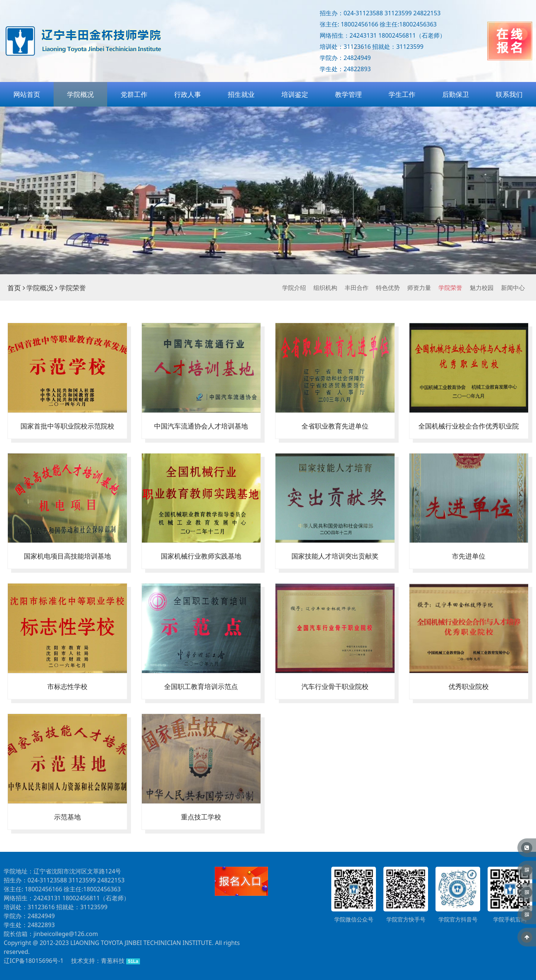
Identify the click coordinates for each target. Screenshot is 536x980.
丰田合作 (357, 288)
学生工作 (402, 94)
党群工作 (134, 94)
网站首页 (27, 94)
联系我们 (509, 94)
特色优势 (388, 288)
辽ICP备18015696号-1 (34, 961)
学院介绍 (294, 288)
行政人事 (188, 94)
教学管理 (348, 94)
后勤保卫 (456, 94)
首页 (14, 288)
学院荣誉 (450, 288)
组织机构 (325, 288)
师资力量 (419, 288)
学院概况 (80, 94)
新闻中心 (513, 288)
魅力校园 (482, 288)
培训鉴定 (295, 94)
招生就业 (241, 94)
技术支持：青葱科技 (98, 961)
